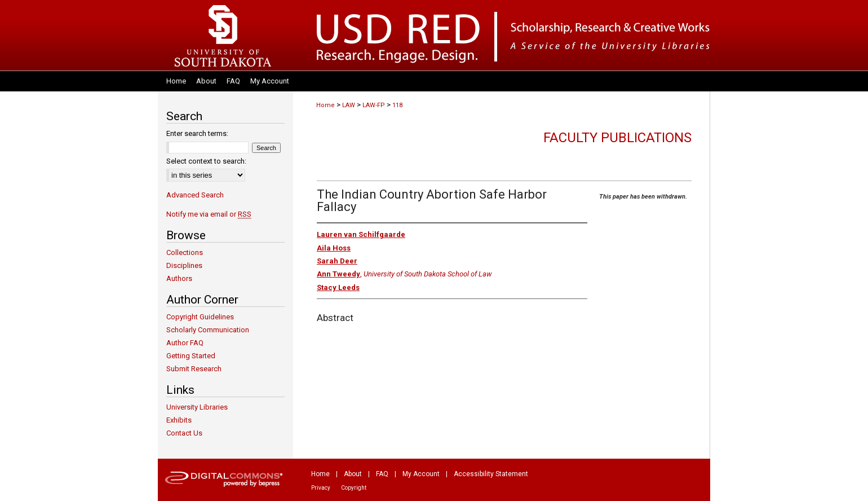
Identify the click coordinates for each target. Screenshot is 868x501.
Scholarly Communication (208, 330)
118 (397, 105)
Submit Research (194, 369)
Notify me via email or (209, 214)
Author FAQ (185, 343)
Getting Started (191, 356)
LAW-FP (374, 105)
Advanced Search (195, 195)
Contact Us (184, 433)
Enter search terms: (197, 133)
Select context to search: (206, 161)
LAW (349, 105)
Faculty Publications (617, 138)
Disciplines (184, 265)
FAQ (382, 474)
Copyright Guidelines (200, 317)
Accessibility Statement (491, 474)
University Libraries (197, 407)
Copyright (354, 488)
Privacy (321, 488)
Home (325, 105)
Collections (185, 252)
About (353, 474)
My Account (421, 474)
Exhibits (179, 420)
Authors (179, 278)
